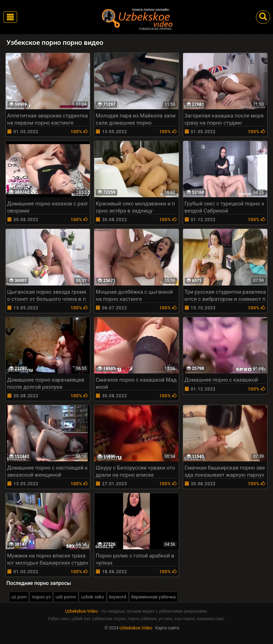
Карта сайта (167, 628)
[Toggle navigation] (10, 17)
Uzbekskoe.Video (81, 611)
